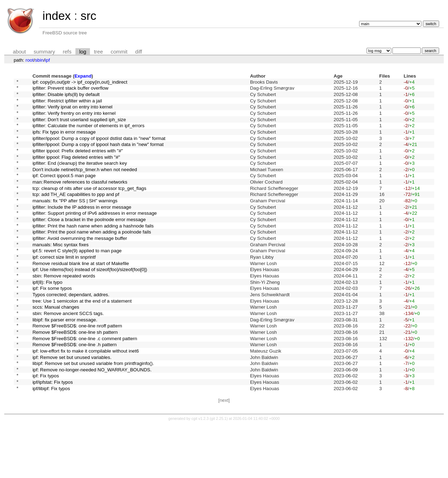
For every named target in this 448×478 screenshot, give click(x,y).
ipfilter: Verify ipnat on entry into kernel (73, 112)
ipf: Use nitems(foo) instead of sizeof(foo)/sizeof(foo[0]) (90, 302)
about (19, 52)
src (88, 16)
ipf (47, 60)
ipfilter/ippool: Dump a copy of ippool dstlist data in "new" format (99, 148)
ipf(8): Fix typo (47, 317)
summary (44, 52)
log (83, 52)
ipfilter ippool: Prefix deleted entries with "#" (78, 163)
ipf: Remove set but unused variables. (72, 404)
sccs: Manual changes (56, 346)
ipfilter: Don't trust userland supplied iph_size (79, 126)
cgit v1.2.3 (200, 472)
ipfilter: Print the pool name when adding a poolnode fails (92, 258)
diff (139, 52)
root (30, 60)
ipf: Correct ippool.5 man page (64, 192)
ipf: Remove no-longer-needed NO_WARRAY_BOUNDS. (92, 419)
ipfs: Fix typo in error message (64, 141)
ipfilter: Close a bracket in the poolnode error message (89, 244)
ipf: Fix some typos (52, 324)
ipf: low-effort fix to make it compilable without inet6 (86, 397)
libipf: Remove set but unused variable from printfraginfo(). (93, 412)
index (57, 16)
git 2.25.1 (219, 472)
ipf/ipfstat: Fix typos (53, 434)
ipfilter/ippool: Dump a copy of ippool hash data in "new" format (98, 156)
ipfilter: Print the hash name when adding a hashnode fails (93, 251)
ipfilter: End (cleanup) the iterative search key (80, 178)
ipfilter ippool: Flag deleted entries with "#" (76, 170)
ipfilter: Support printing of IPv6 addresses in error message (95, 236)
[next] (224, 453)
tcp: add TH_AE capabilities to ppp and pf (76, 214)
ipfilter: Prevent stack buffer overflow (71, 90)
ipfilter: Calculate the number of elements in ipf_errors (89, 134)
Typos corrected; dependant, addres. (71, 331)
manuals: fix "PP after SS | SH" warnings (75, 222)
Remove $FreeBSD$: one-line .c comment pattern (85, 383)
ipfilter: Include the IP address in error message (82, 229)
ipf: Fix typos (46, 426)
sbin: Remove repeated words (64, 309)
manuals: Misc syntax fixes (61, 273)
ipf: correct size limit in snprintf (64, 288)
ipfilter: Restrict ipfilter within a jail (67, 104)
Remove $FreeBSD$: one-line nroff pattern (77, 368)
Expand (83, 76)
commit (119, 52)
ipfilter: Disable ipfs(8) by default (66, 97)
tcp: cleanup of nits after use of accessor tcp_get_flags (90, 207)
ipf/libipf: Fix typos (51, 441)
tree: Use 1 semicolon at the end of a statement (82, 339)
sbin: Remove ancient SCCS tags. (68, 353)
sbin (39, 60)
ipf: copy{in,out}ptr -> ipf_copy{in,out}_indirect (80, 82)
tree (98, 52)
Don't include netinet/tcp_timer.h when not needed (85, 185)
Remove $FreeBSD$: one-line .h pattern (75, 390)
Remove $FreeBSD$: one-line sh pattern (75, 375)
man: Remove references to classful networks (80, 200)
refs (67, 52)
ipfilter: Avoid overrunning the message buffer (80, 266)
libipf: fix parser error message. (65, 361)
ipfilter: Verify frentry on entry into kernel (74, 119)
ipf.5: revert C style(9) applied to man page (77, 280)
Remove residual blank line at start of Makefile (81, 295)
